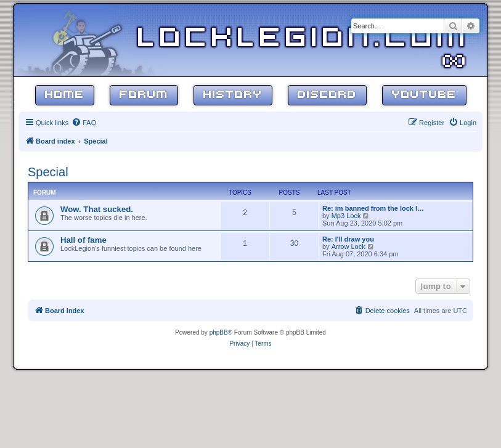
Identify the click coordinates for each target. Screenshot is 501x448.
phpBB (219, 332)
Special (48, 172)
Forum (144, 95)
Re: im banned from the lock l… (373, 208)
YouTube (424, 95)
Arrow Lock (348, 246)
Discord (327, 95)
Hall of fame (83, 240)
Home (65, 95)
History (233, 95)
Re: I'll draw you (348, 239)
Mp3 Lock (346, 216)
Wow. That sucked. (97, 209)
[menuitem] (84, 123)
